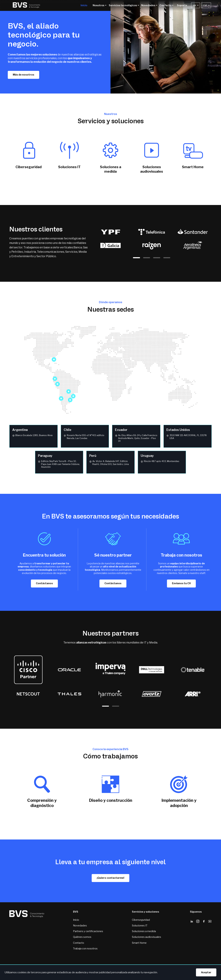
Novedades (80, 926)
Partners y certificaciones (88, 931)
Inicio (84, 6)
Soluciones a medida (144, 931)
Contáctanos (44, 583)
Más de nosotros (23, 75)
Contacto (79, 943)
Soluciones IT (140, 926)
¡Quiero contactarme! (110, 878)
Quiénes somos (82, 937)
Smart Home (139, 943)
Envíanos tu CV (181, 583)
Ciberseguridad (141, 920)
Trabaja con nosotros (85, 949)
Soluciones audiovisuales (146, 937)
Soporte (182, 6)
